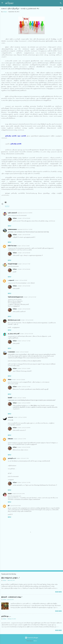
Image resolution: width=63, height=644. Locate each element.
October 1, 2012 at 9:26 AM (24, 309)
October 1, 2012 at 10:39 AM (18, 380)
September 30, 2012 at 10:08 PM (25, 213)
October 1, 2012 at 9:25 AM (24, 286)
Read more (58, 592)
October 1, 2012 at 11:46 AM (19, 398)
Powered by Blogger (32, 638)
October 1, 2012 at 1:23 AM (23, 246)
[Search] (61, 3)
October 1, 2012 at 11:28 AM (24, 369)
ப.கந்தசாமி (11, 280)
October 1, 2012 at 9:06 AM (24, 253)
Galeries (35, 641)
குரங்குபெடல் (12, 458)
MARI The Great (12, 246)
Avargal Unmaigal (13, 264)
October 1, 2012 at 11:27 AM (24, 341)
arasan (10, 494)
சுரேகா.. (15, 218)
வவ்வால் (10, 417)
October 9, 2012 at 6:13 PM (18, 494)
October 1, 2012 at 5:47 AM (30, 297)
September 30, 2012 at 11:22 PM (25, 229)
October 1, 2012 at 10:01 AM (26, 334)
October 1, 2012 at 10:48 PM (24, 403)
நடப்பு (7, 206)
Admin (10, 380)
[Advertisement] (31, 556)
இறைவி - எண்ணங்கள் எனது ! (12, 597)
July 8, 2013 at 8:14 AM (15, 506)
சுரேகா (9, 3)
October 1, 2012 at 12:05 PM (20, 417)
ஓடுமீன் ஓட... (6, 616)
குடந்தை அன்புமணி (14, 334)
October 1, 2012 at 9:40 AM (27, 320)
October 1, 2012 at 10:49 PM (24, 428)
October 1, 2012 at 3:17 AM (24, 264)
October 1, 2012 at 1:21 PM (20, 439)
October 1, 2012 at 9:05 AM (24, 218)
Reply (10, 226)
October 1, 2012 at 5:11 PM (22, 458)
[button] (61, 9)
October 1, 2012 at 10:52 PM (24, 447)
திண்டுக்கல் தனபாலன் (14, 320)
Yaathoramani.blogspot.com (15, 297)
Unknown (10, 439)
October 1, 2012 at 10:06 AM (22, 352)
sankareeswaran (12, 229)
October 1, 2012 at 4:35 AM (21, 280)
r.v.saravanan (11, 352)
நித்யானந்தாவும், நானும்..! (10, 578)
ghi (9, 506)
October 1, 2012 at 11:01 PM (24, 483)
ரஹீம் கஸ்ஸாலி (12, 213)
